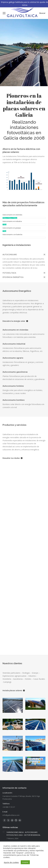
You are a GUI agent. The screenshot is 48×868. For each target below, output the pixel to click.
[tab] (24, 255)
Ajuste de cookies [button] (11, 862)
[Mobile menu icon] (4, 13)
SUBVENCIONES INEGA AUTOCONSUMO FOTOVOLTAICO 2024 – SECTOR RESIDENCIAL (23, 834)
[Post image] (4, 832)
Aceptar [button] (25, 862)
